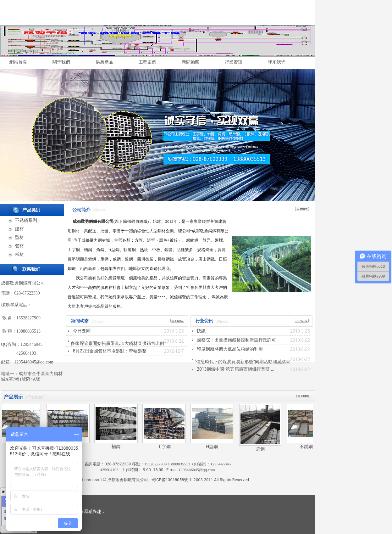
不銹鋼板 (311, 447)
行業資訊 (234, 62)
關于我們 (61, 62)
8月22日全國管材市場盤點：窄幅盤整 (110, 351)
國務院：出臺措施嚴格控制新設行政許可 (236, 340)
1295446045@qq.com (34, 362)
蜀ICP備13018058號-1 (171, 480)
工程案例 (147, 62)
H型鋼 (214, 447)
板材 (19, 254)
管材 (19, 246)
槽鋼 (118, 447)
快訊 (201, 331)
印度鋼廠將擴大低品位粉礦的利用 (230, 349)
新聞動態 (190, 62)
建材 (19, 229)
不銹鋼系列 (26, 220)
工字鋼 (166, 447)
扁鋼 (262, 449)
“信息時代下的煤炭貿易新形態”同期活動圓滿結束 (242, 362)
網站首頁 (18, 62)
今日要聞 (82, 331)
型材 (19, 237)
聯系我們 (277, 62)
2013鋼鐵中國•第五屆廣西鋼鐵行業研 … (235, 369)
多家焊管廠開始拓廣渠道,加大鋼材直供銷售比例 (117, 343)
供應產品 (104, 62)
